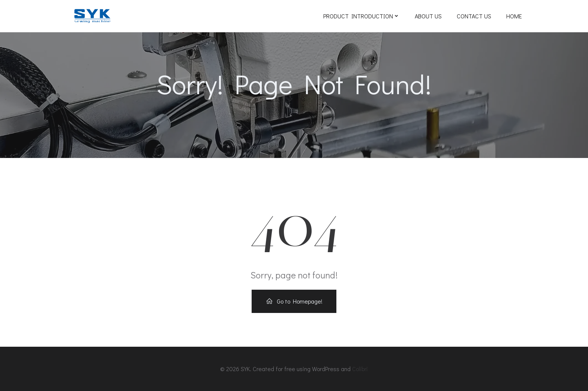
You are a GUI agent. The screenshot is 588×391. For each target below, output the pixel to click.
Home (514, 16)
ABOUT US (428, 16)
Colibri (360, 369)
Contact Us (474, 16)
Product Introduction (361, 16)
